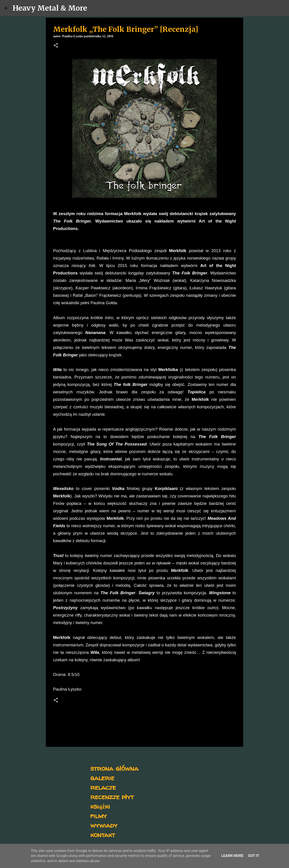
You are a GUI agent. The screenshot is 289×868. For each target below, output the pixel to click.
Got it (253, 856)
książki (100, 806)
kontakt (103, 834)
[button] (56, 46)
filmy (99, 816)
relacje (103, 787)
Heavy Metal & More (50, 8)
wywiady (104, 825)
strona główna (114, 768)
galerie (102, 778)
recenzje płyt (112, 797)
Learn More (232, 856)
